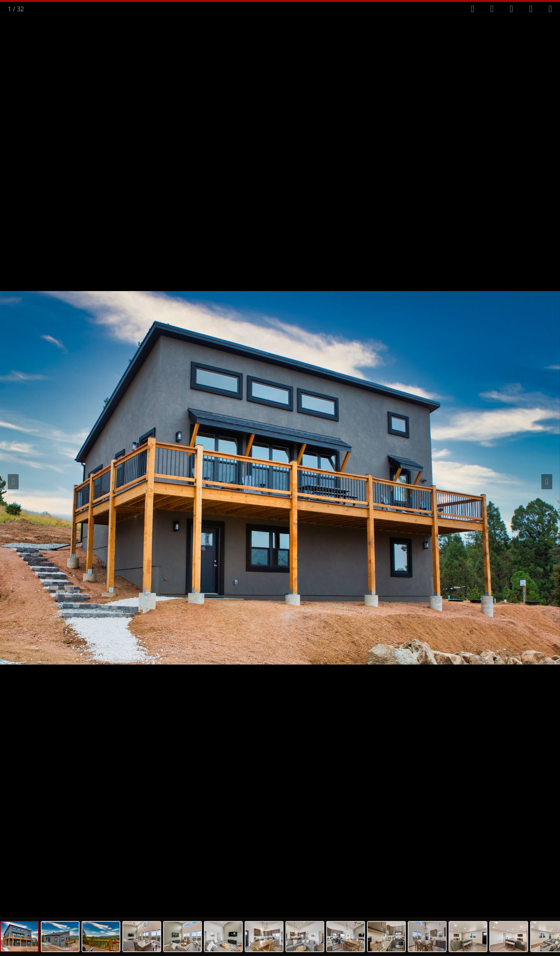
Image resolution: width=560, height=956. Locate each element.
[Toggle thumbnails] (511, 9)
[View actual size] (531, 9)
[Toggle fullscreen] (473, 9)
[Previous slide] (13, 482)
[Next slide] (547, 482)
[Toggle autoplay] (492, 9)
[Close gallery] (550, 9)
